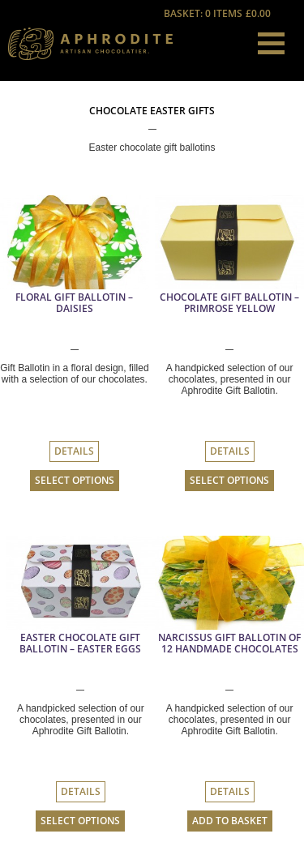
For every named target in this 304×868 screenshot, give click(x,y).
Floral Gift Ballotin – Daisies (74, 303)
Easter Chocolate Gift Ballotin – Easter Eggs (80, 644)
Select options (75, 481)
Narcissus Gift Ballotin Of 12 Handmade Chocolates (229, 644)
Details (74, 451)
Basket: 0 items (218, 14)
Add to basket (230, 821)
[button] (271, 43)
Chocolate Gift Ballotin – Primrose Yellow (229, 303)
